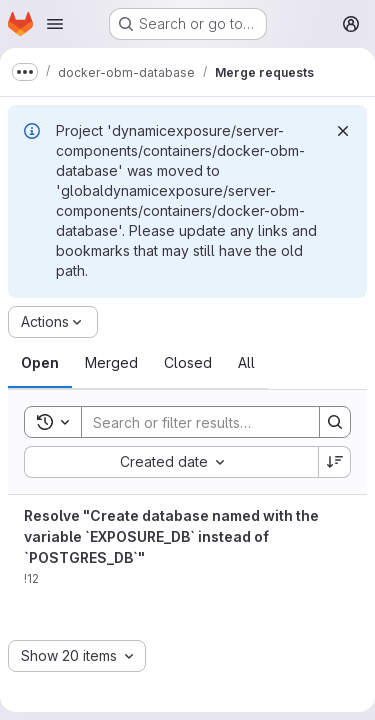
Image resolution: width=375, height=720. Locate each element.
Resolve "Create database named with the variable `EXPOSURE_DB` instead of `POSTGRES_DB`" (171, 536)
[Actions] (53, 322)
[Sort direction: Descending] (335, 462)
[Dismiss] (343, 131)
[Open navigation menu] (55, 24)
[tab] (40, 363)
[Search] (213, 422)
